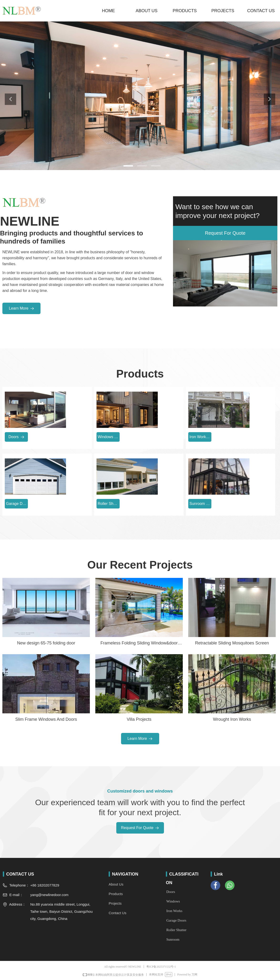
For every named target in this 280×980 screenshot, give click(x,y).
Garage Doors (176, 920)
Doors (171, 892)
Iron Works (174, 911)
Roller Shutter (176, 930)
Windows (173, 901)
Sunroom (173, 939)
